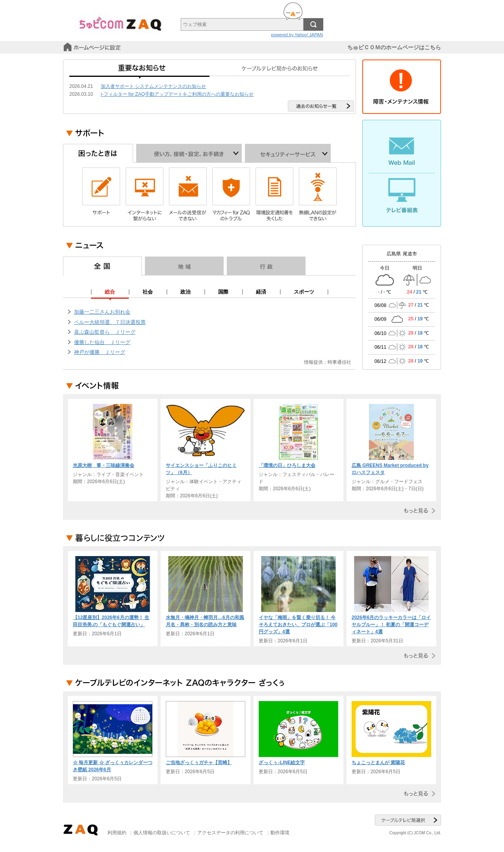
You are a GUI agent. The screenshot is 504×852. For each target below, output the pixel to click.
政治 (185, 292)
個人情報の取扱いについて (162, 833)
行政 (266, 266)
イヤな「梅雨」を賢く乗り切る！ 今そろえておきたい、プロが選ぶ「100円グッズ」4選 (298, 625)
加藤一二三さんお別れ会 (102, 312)
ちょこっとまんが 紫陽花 (378, 763)
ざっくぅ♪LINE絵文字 (282, 763)
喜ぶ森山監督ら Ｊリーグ (105, 332)
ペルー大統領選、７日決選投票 (110, 322)
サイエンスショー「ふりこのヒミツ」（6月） (201, 469)
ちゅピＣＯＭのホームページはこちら (394, 47)
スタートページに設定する (93, 47)
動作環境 (280, 833)
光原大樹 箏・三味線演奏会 (104, 465)
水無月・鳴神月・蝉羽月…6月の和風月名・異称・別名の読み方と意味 (205, 621)
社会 (148, 292)
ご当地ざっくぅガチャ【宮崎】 (199, 763)
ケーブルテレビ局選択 (408, 820)
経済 (261, 292)
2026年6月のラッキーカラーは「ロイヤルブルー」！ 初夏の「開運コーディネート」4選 (391, 625)
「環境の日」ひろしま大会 (287, 465)
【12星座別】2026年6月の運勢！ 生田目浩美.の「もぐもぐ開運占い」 (111, 621)
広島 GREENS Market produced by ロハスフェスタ (390, 469)
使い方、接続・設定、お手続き (189, 153)
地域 (184, 266)
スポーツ (304, 292)
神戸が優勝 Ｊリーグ (100, 352)
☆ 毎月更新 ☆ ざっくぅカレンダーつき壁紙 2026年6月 (113, 766)
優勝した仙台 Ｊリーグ (102, 342)
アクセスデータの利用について (230, 833)
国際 (223, 292)
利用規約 (117, 833)
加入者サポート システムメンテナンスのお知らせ (153, 86)
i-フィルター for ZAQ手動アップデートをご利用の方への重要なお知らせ (177, 94)
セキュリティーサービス (288, 153)
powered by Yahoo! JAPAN (297, 35)
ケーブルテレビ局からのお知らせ (280, 71)
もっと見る (418, 511)
